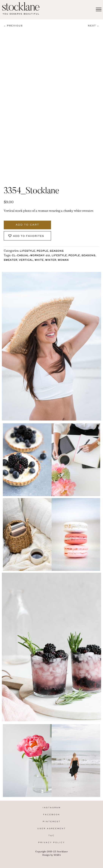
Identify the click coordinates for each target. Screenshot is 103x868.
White (39, 260)
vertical (26, 260)
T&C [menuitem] (51, 836)
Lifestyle (27, 251)
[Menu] (99, 10)
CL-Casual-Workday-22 (31, 256)
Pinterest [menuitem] (52, 822)
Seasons (57, 251)
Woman (63, 260)
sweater (11, 260)
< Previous (13, 26)
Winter (51, 260)
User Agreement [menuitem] (51, 829)
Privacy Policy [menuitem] (51, 843)
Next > (94, 26)
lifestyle (59, 256)
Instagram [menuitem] (52, 808)
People (42, 251)
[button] (27, 236)
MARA (57, 855)
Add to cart (27, 225)
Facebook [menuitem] (52, 815)
